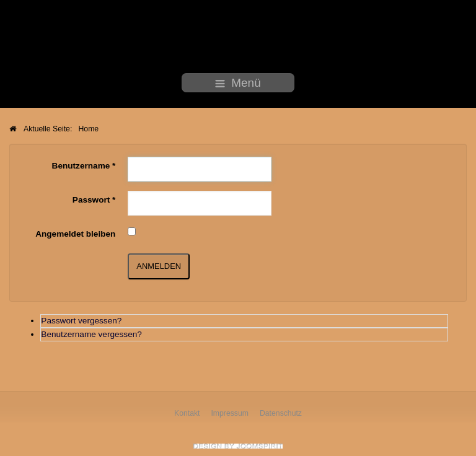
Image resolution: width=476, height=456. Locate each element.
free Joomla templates (238, 446)
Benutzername (84, 164)
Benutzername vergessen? (91, 332)
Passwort (94, 198)
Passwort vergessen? (81, 318)
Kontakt (187, 413)
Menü (238, 83)
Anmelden (159, 264)
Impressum (230, 413)
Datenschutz (281, 413)
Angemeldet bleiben (75, 232)
